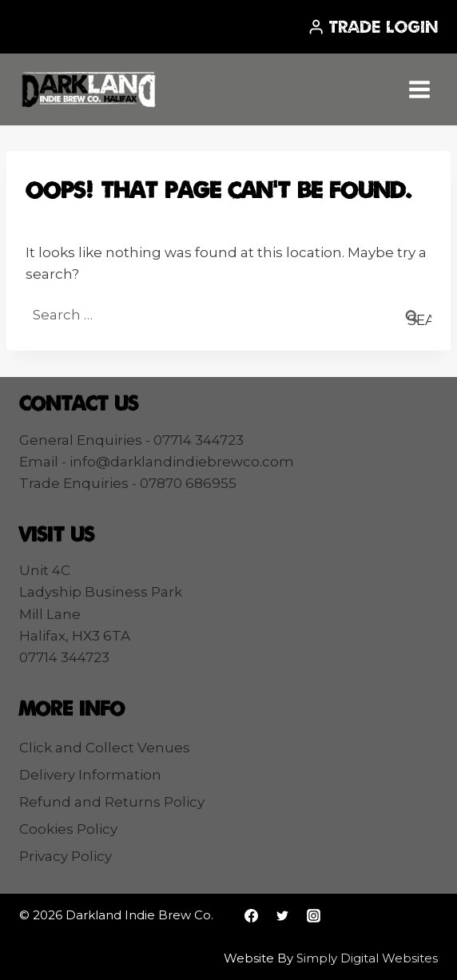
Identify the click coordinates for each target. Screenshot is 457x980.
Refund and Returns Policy (112, 802)
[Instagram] (313, 915)
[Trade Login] (373, 27)
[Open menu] (419, 89)
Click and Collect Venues (105, 748)
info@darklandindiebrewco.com (182, 462)
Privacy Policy (66, 856)
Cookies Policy (68, 829)
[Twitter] (282, 915)
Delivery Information (90, 775)
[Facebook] (251, 915)
